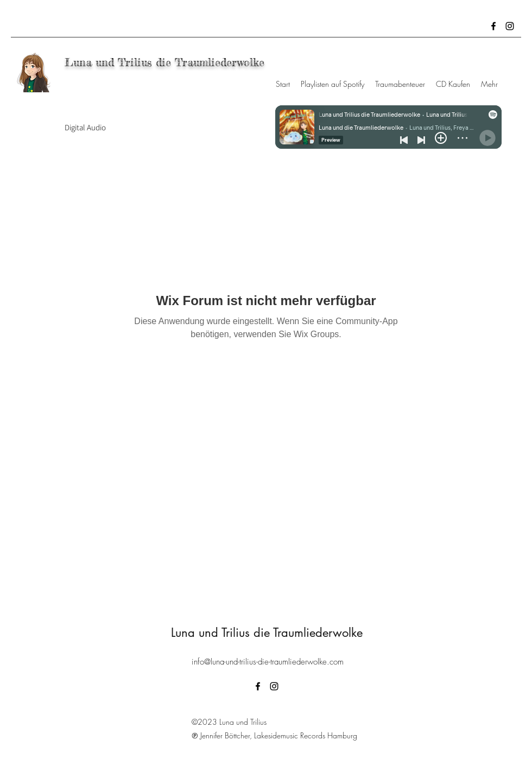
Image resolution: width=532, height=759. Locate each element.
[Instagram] (510, 26)
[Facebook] (493, 26)
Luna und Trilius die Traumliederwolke (166, 62)
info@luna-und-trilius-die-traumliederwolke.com (268, 662)
